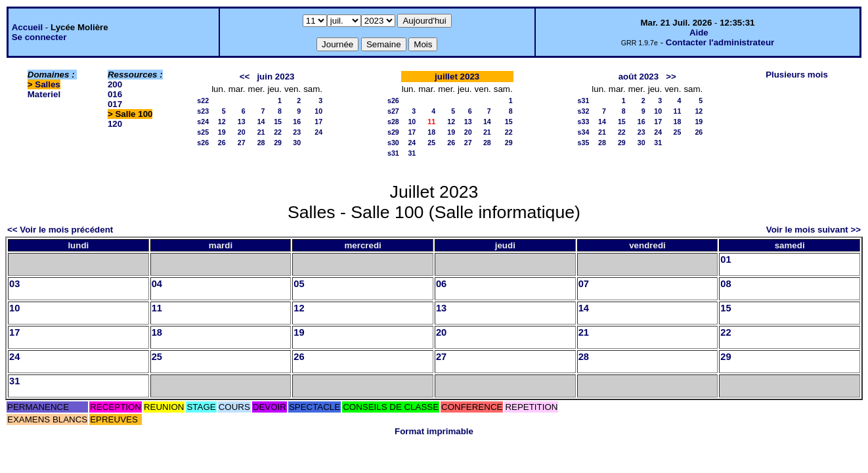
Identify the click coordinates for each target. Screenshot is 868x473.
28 (261, 143)
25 (431, 143)
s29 (393, 132)
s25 (203, 132)
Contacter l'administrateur (720, 42)
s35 (584, 143)
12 (222, 122)
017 (115, 104)
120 (115, 124)
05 (299, 284)
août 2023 (639, 77)
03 (14, 284)
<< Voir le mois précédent (60, 230)
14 (261, 122)
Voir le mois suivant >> (814, 230)
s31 (393, 153)
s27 (393, 111)
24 (318, 132)
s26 (203, 143)
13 (242, 122)
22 (278, 132)
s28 (393, 122)
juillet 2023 (457, 77)
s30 (393, 143)
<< (245, 77)
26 (222, 143)
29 (278, 143)
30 (297, 143)
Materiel (44, 94)
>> (671, 77)
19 (222, 132)
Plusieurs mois (797, 75)
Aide (699, 33)
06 (441, 284)
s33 (584, 122)
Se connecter (39, 37)
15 (278, 122)
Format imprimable (434, 431)
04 (157, 284)
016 (115, 94)
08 (726, 284)
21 (261, 132)
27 (242, 143)
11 (678, 111)
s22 (203, 101)
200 (115, 84)
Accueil (27, 27)
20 (242, 132)
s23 (203, 111)
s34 (584, 132)
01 (726, 259)
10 (318, 111)
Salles (48, 84)
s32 (584, 111)
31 (412, 153)
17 (318, 122)
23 (297, 132)
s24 (203, 122)
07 (584, 284)
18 (431, 132)
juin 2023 (275, 77)
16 (297, 122)
